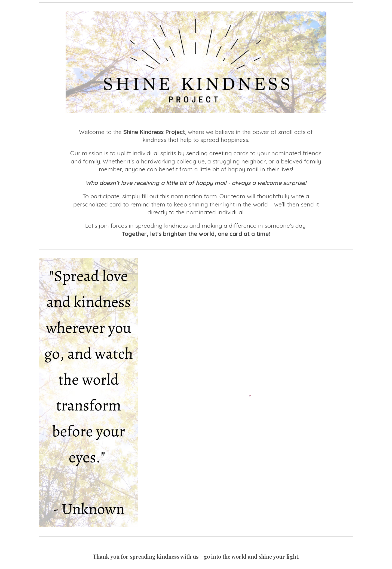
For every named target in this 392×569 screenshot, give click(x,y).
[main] (196, 183)
